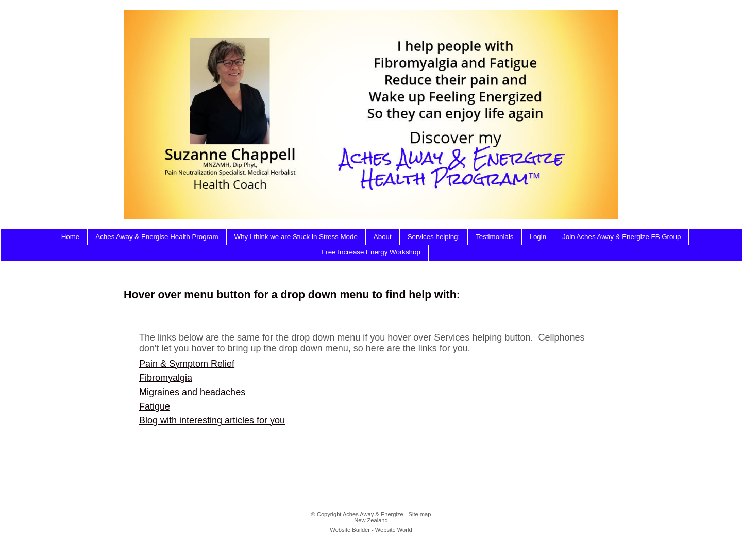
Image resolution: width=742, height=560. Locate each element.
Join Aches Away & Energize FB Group (621, 237)
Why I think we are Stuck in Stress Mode (296, 237)
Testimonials (494, 237)
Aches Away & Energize (373, 514)
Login (538, 237)
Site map (420, 514)
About (383, 237)
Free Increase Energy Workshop (371, 252)
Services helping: (434, 237)
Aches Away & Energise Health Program (157, 237)
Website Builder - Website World (371, 530)
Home (71, 237)
